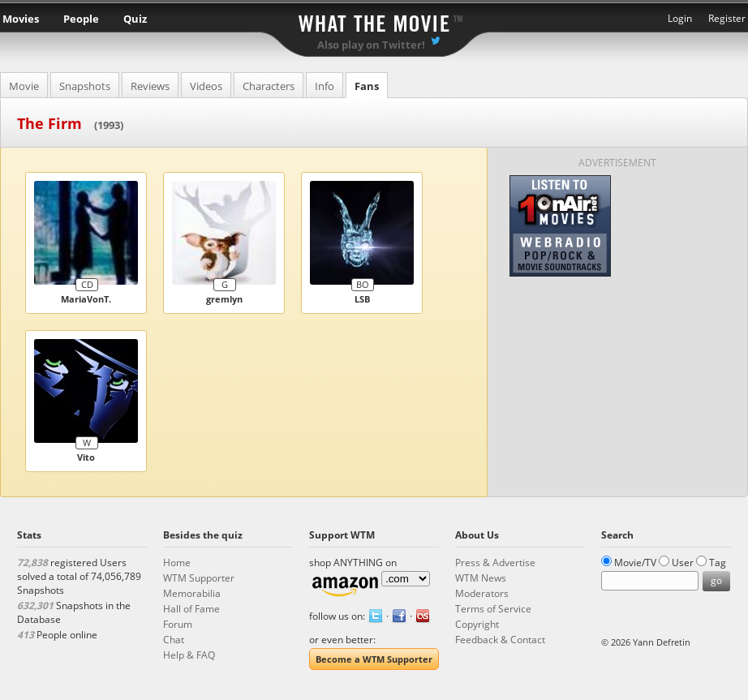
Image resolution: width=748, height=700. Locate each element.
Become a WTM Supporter (374, 659)
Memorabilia (192, 593)
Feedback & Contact (500, 640)
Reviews (150, 86)
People (81, 19)
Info (325, 86)
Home (177, 563)
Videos (206, 86)
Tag (718, 563)
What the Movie (374, 21)
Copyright (477, 624)
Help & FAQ (189, 655)
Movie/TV (635, 563)
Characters (269, 86)
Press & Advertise (495, 563)
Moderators (482, 593)
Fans (367, 86)
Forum (178, 624)
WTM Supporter (199, 578)
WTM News (481, 578)
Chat (174, 640)
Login (680, 18)
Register (727, 18)
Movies (21, 19)
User (683, 563)
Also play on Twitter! (371, 45)
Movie (24, 86)
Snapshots (85, 86)
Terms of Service (493, 609)
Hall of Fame (191, 609)
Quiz (135, 19)
